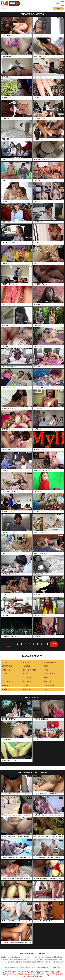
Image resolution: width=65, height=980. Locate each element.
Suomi (42, 971)
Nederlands (24, 975)
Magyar (5, 973)
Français (42, 975)
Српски (14, 971)
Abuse (44, 968)
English (52, 971)
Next (54, 644)
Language (58, 3)
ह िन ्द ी (59, 975)
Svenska (42, 973)
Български (32, 977)
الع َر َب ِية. (11, 973)
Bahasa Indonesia (14, 975)
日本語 (37, 971)
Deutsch (25, 977)
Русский (48, 973)
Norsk (19, 971)
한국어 (31, 971)
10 (47, 644)
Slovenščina (40, 977)
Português (19, 973)
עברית (25, 973)
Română (35, 973)
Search (57, 9)
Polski (30, 973)
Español (54, 973)
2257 (49, 968)
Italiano (53, 975)
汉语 (36, 975)
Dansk (47, 971)
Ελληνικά (31, 975)
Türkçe (47, 975)
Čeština (58, 971)
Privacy (53, 968)
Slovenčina (7, 971)
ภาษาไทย (25, 971)
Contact (39, 968)
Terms (59, 968)
